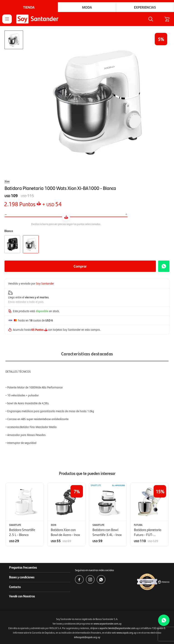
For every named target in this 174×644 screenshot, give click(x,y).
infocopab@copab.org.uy (87, 637)
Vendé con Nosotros (22, 596)
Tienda (29, 7)
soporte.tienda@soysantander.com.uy (119, 628)
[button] (167, 514)
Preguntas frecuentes (23, 567)
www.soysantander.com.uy (108, 624)
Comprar (80, 266)
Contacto (15, 587)
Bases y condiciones (22, 577)
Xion (7, 181)
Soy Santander (45, 283)
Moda (87, 7)
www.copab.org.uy (126, 633)
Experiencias (145, 7)
